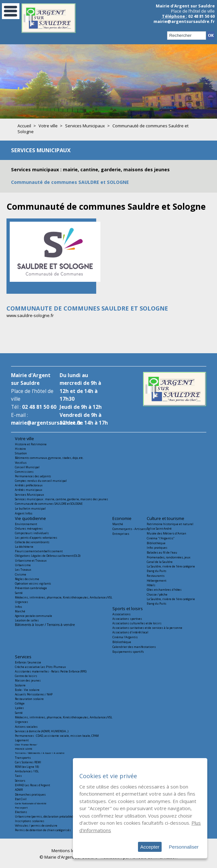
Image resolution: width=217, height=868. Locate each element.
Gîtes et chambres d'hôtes (164, 590)
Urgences (22, 602)
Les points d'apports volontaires (36, 538)
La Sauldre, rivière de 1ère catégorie (171, 566)
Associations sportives (127, 619)
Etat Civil (21, 799)
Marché (20, 611)
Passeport (21, 808)
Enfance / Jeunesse (28, 662)
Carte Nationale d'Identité (31, 803)
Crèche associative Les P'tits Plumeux (40, 667)
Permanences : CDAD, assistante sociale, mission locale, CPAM (57, 736)
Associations (121, 614)
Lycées (19, 708)
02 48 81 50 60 (39, 407)
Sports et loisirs (128, 609)
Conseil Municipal (27, 467)
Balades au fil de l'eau (162, 552)
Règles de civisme (27, 579)
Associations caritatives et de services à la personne (147, 628)
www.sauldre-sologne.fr (30, 315)
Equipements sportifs (128, 652)
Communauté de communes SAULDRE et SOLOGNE (70, 182)
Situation (21, 453)
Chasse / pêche (157, 594)
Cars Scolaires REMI (28, 762)
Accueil (24, 126)
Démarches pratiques (30, 794)
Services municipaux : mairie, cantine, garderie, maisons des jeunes (90, 169)
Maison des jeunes (28, 680)
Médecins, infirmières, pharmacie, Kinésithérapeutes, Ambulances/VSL (64, 597)
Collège (20, 703)
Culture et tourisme (166, 518)
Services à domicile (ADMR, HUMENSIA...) (42, 731)
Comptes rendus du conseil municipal (41, 481)
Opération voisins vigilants (33, 583)
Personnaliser (184, 847)
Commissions (24, 472)
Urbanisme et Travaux (31, 561)
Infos (18, 607)
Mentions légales (68, 851)
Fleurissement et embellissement (39, 551)
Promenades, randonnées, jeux (169, 557)
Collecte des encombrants (32, 542)
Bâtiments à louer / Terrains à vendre (45, 625)
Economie (122, 518)
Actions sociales (26, 727)
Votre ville (48, 126)
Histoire (20, 449)
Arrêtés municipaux (29, 490)
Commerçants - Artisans (130, 529)
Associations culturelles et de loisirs (137, 623)
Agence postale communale (34, 616)
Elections (21, 812)
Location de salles (27, 620)
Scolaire (20, 685)
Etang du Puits (157, 571)
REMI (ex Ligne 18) (27, 767)
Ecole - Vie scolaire (27, 690)
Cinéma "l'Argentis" (161, 538)
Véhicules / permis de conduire (36, 826)
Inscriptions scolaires (30, 821)
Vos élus (21, 463)
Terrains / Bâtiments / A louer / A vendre (40, 753)
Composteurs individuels (32, 533)
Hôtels (151, 585)
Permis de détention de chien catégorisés (43, 830)
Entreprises (121, 534)
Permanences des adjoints (33, 476)
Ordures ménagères (29, 529)
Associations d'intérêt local (130, 632)
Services (23, 657)
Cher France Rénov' (26, 745)
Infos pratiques (157, 548)
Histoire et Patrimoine (31, 444)
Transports (23, 758)
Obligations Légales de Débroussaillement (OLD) (48, 556)
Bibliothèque (156, 543)
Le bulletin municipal (30, 508)
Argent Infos (24, 513)
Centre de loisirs (26, 676)
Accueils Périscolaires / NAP (34, 694)
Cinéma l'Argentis (125, 637)
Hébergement (157, 581)
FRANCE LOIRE (24, 749)
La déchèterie (24, 547)
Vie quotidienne (30, 518)
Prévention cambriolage (31, 588)
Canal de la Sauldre (160, 562)
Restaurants (156, 576)
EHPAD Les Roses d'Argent (32, 785)
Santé (19, 593)
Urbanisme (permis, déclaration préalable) (44, 816)
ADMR (19, 790)
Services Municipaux (85, 126)
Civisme (21, 574)
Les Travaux (23, 570)
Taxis (18, 776)
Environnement (26, 524)
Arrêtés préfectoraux (29, 485)
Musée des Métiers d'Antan (166, 533)
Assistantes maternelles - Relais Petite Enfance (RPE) (51, 671)
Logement (22, 740)
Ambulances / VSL (27, 771)
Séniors (20, 781)
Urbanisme (23, 565)
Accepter (150, 847)
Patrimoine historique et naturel (170, 524)
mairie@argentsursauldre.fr (184, 21)
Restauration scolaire (29, 699)
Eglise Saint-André (159, 529)
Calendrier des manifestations (134, 647)
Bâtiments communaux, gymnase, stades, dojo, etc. (49, 458)
